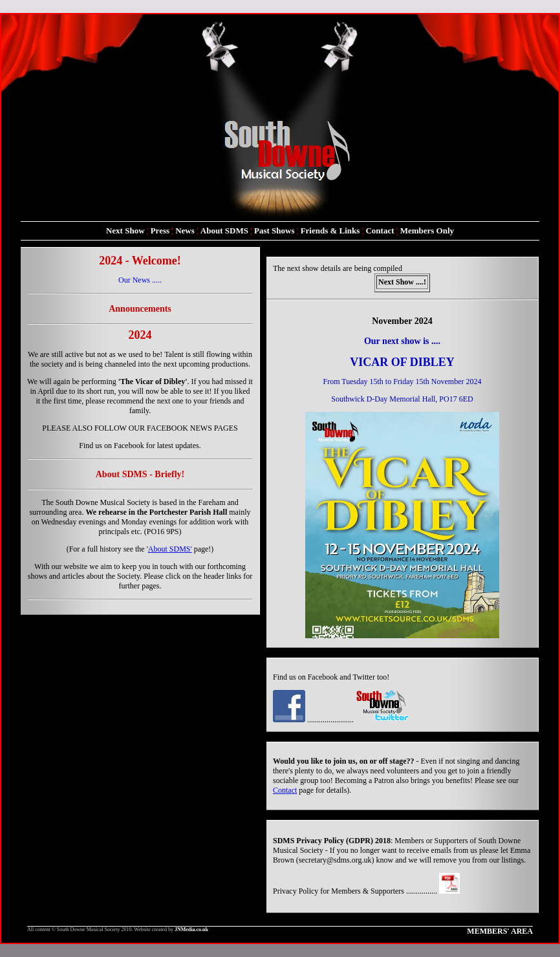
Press (160, 231)
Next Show (125, 231)
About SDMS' (170, 549)
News (185, 231)
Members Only (427, 231)
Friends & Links (330, 231)
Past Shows (275, 231)
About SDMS (224, 231)
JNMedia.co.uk (191, 930)
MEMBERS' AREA (500, 931)
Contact (380, 231)
